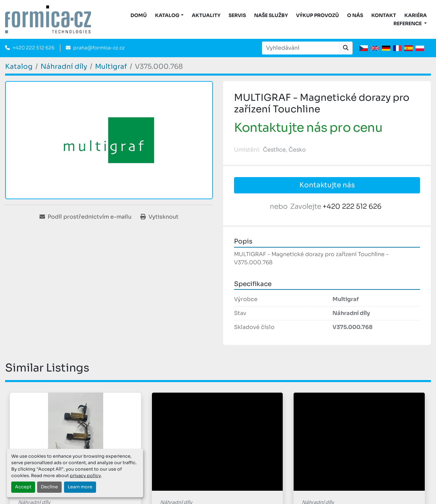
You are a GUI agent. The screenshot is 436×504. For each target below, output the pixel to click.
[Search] (300, 48)
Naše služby (271, 15)
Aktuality (206, 15)
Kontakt (384, 15)
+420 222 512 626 (34, 48)
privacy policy (85, 476)
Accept (23, 487)
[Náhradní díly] (64, 67)
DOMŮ (139, 15)
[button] (169, 15)
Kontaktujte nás (327, 185)
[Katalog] (19, 67)
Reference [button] (408, 23)
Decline (49, 487)
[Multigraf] (111, 67)
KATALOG (167, 15)
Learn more (80, 487)
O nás (355, 15)
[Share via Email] (85, 217)
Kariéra (416, 15)
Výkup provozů (317, 15)
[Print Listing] (159, 217)
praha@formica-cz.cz (99, 48)
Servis (237, 15)
